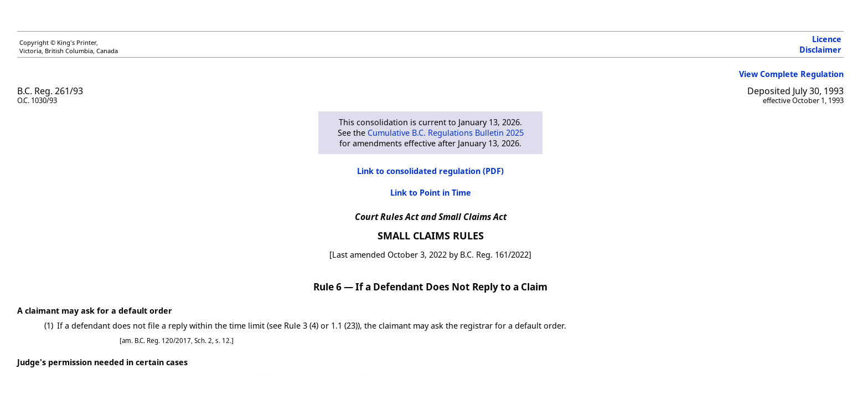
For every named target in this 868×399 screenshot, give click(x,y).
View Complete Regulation (791, 74)
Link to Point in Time (431, 193)
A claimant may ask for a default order (95, 311)
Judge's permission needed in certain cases (102, 362)
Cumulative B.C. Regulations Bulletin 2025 (446, 133)
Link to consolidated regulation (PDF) (430, 171)
